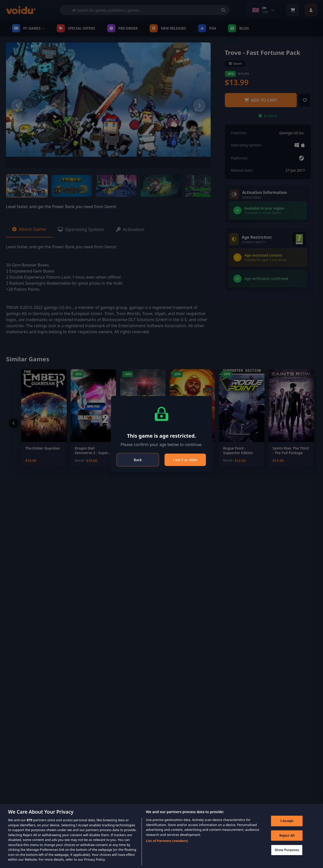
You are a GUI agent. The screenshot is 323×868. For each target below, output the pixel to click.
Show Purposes (287, 850)
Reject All (287, 835)
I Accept (287, 821)
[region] (161, 836)
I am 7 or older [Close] (185, 460)
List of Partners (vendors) (167, 841)
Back (138, 460)
